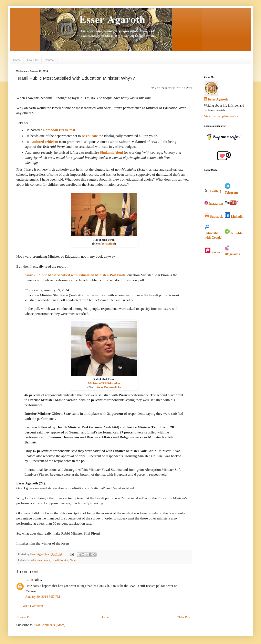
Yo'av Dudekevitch (108, 387)
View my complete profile (221, 116)
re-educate (90, 136)
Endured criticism (44, 142)
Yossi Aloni (108, 244)
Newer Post (25, 617)
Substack (214, 217)
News (73, 560)
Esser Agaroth (218, 99)
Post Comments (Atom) (50, 625)
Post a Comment (32, 606)
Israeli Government (39, 560)
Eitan (29, 580)
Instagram (214, 203)
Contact (50, 60)
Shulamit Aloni (111, 152)
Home (17, 60)
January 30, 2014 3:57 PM (43, 597)
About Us (33, 60)
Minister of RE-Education (104, 383)
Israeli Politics (60, 560)
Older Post (184, 617)
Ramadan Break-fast (59, 130)
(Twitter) (213, 191)
